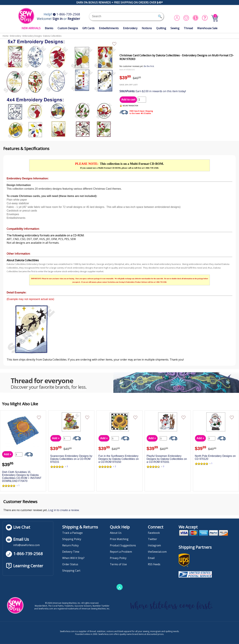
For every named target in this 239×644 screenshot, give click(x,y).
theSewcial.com (157, 552)
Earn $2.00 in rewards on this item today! (153, 91)
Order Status (70, 564)
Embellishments (109, 28)
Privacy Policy (118, 558)
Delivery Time (71, 552)
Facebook (154, 533)
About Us (116, 533)
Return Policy (70, 545)
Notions (147, 28)
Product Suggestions (123, 545)
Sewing (175, 28)
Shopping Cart (71, 571)
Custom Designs (68, 28)
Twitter (152, 539)
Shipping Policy (72, 539)
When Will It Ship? (73, 558)
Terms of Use (118, 564)
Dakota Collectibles (52, 36)
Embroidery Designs (32, 36)
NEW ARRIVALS (31, 28)
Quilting (161, 28)
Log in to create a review (64, 510)
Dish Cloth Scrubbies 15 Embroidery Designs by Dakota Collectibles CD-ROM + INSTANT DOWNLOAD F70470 (22, 476)
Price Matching (119, 539)
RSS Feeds (154, 564)
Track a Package (72, 533)
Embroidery (130, 28)
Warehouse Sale (207, 28)
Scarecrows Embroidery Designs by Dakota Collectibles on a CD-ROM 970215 (71, 459)
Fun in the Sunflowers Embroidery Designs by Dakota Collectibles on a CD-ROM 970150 (119, 459)
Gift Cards (88, 28)
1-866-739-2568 (66, 14)
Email (151, 558)
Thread (188, 28)
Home (6, 36)
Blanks (49, 28)
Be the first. (149, 66)
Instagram (154, 545)
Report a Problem (121, 552)
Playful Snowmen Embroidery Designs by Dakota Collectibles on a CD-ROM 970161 (167, 459)
